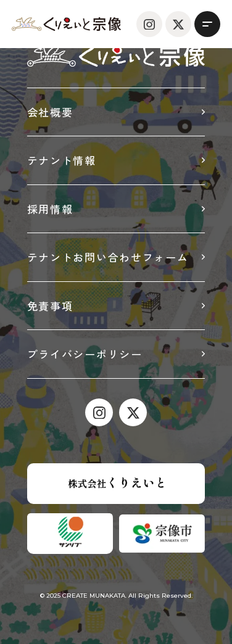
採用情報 (50, 209)
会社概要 (50, 112)
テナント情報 (62, 160)
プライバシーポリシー (85, 354)
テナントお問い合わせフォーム (108, 257)
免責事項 (50, 306)
